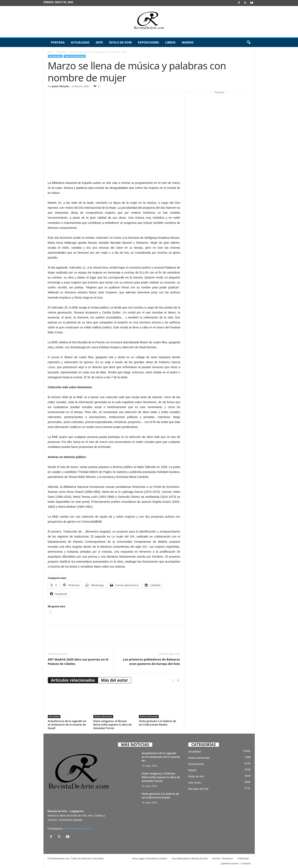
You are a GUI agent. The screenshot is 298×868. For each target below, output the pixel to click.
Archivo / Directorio (223, 858)
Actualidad (80, 42)
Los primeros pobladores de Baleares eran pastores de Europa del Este (151, 661)
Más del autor (114, 680)
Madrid (188, 42)
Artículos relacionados (73, 680)
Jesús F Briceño (60, 86)
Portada (58, 42)
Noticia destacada (75, 56)
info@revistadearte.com (78, 829)
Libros (170, 42)
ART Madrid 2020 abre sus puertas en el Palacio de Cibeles (78, 661)
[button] (249, 42)
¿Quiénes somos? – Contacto (236, 863)
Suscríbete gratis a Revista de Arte (190, 858)
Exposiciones (148, 42)
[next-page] (178, 680)
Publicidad (243, 858)
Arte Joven (195, 783)
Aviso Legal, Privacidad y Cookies (150, 858)
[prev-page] (173, 680)
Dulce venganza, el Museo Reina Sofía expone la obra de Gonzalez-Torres (112, 725)
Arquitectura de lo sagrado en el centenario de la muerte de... (161, 757)
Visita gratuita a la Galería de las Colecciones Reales (157, 723)
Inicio (50, 52)
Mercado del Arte (198, 789)
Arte (99, 42)
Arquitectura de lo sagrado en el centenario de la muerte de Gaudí (67, 725)
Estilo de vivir (120, 42)
